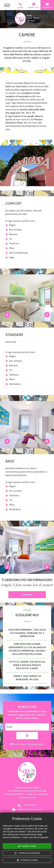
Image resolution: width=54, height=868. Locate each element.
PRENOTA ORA (34, 5)
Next (47, 315)
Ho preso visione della (28, 744)
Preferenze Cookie (27, 860)
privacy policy (38, 744)
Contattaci (27, 595)
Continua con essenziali (27, 853)
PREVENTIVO (47, 6)
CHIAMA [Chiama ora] (20, 6)
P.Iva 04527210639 (14, 794)
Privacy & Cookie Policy (37, 794)
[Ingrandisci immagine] (27, 166)
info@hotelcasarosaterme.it (27, 810)
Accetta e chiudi (27, 846)
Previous (7, 315)
